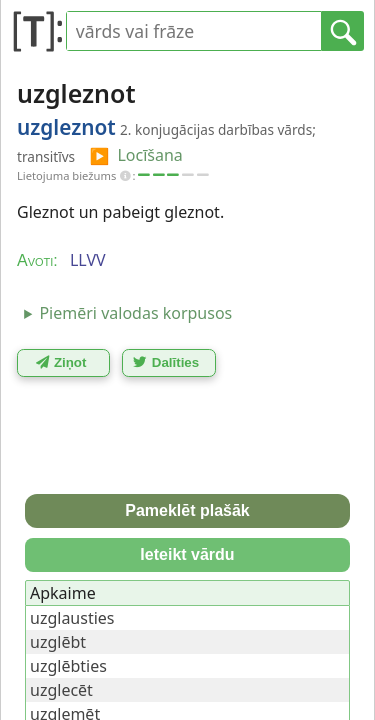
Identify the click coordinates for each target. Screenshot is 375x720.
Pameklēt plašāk (187, 510)
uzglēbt (58, 642)
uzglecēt (61, 690)
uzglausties (72, 618)
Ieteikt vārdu (187, 554)
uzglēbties (68, 666)
